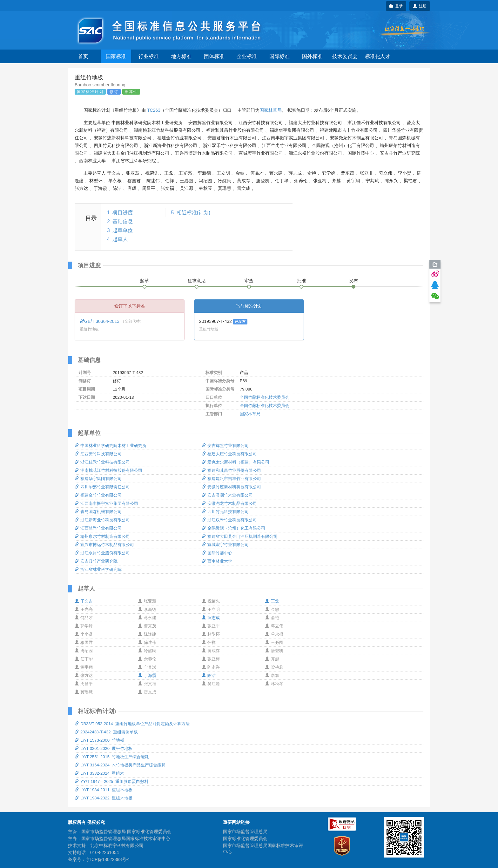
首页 (83, 56)
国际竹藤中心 (217, 553)
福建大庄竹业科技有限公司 (229, 454)
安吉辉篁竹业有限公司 (225, 446)
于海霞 (147, 675)
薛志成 (211, 618)
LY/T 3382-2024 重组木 (99, 773)
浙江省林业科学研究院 (98, 569)
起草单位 (123, 230)
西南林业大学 (217, 561)
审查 (249, 281)
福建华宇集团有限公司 (98, 479)
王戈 (272, 601)
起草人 (120, 239)
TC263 (154, 110)
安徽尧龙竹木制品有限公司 (229, 503)
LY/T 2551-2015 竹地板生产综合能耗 (112, 757)
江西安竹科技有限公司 (98, 454)
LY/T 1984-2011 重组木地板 (104, 790)
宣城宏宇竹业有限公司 (225, 545)
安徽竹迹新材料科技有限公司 (231, 487)
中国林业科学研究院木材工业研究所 (111, 446)
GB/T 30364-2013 (100, 321)
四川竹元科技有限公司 (225, 512)
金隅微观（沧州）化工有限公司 (233, 528)
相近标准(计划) (194, 213)
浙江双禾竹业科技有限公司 (229, 520)
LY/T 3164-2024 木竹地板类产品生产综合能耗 (120, 765)
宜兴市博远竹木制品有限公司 (104, 545)
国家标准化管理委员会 (245, 838)
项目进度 (123, 213)
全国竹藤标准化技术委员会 (265, 397)
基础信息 (123, 221)
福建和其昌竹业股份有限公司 (231, 470)
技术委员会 (345, 56)
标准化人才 (378, 56)
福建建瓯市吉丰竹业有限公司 (231, 479)
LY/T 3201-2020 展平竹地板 (104, 748)
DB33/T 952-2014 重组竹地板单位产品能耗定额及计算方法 (132, 724)
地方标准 (181, 56)
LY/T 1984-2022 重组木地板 (104, 798)
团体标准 (214, 56)
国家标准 (116, 56)
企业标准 (247, 56)
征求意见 (197, 281)
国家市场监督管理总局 (245, 831)
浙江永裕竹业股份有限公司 (102, 553)
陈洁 (209, 675)
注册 (420, 6)
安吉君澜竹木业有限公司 (227, 495)
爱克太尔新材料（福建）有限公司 (236, 462)
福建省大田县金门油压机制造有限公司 (240, 536)
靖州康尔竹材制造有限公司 (102, 536)
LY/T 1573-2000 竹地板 (99, 740)
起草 (145, 281)
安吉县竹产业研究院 (96, 561)
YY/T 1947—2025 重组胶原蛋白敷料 (111, 781)
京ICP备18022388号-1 (108, 859)
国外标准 (312, 56)
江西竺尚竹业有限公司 (98, 528)
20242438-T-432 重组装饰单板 (106, 732)
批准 (301, 281)
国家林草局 (271, 110)
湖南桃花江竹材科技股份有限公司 (108, 470)
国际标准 (279, 56)
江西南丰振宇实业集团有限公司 (106, 503)
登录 (396, 6)
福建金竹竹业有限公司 (98, 495)
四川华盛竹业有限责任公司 (102, 487)
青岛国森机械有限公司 (98, 512)
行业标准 (149, 56)
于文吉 (84, 601)
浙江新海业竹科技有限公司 (102, 520)
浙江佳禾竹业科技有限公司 (102, 462)
